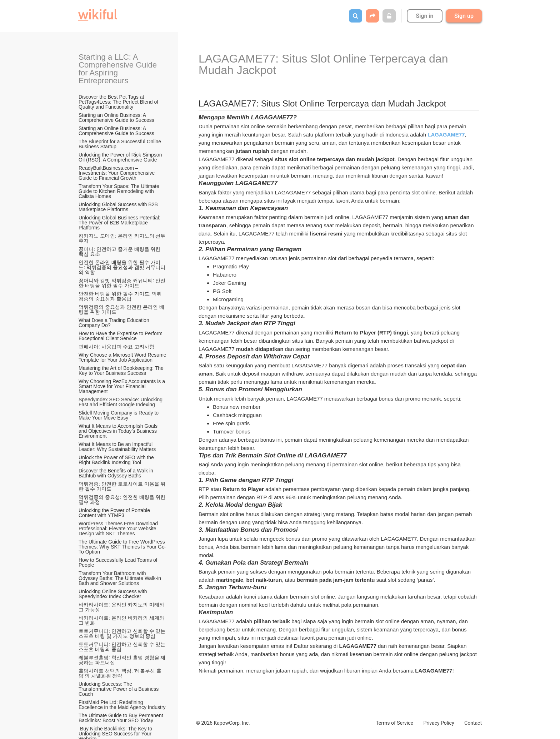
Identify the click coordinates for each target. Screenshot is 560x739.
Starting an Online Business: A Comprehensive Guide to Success (116, 118)
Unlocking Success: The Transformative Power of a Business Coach (119, 689)
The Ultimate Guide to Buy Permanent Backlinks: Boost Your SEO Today (121, 718)
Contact (473, 723)
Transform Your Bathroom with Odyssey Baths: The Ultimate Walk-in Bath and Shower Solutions (121, 578)
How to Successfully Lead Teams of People (119, 562)
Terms (394, 723)
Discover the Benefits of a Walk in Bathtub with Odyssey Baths (117, 473)
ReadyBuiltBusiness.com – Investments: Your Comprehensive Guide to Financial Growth (117, 173)
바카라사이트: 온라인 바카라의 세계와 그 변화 (122, 620)
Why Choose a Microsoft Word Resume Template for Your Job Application (123, 357)
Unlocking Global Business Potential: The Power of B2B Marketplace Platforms (120, 223)
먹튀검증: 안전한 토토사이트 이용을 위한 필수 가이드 (122, 486)
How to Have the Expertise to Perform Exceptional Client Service (121, 336)
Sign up (464, 16)
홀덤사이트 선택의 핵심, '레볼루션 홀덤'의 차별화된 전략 (120, 673)
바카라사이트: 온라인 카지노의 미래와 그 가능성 (122, 607)
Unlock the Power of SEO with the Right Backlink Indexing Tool (117, 460)
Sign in (424, 16)
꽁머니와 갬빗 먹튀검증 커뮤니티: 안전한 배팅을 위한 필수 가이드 (122, 283)
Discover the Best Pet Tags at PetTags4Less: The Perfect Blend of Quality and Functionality (119, 102)
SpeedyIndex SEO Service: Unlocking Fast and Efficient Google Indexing (121, 402)
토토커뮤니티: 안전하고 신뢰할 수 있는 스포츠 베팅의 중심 (123, 647)
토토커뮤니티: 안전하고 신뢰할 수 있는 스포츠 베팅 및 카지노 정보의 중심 (123, 634)
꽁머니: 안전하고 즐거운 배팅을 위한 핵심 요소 (120, 252)
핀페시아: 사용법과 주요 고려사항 (116, 347)
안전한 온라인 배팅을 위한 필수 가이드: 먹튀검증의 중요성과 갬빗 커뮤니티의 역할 (122, 267)
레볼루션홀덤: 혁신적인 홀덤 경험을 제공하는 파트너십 (122, 660)
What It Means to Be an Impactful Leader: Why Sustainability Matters (117, 447)
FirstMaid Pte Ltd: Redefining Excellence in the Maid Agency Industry (122, 705)
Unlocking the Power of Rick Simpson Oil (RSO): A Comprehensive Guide (121, 157)
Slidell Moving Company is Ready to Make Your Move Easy (119, 415)
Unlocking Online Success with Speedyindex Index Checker (113, 594)
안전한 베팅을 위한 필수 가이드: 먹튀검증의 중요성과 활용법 (120, 296)
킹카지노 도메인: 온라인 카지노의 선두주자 (122, 238)
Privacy (439, 723)
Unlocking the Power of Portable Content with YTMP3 (115, 513)
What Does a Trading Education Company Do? (115, 323)
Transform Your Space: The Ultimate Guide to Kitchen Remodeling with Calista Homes (120, 191)
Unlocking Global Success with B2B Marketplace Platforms (119, 207)
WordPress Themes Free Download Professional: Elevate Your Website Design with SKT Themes (119, 529)
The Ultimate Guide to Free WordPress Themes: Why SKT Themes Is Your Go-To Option (122, 547)
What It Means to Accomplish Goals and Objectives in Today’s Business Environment (119, 431)
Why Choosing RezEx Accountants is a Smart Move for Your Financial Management (122, 386)
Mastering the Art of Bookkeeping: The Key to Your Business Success (122, 371)
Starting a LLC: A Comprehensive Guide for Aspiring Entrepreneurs (119, 69)
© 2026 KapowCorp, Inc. (223, 723)
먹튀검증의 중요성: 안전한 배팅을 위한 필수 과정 (123, 500)
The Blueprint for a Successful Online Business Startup (121, 144)
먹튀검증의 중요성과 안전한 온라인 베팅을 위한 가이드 (121, 309)
